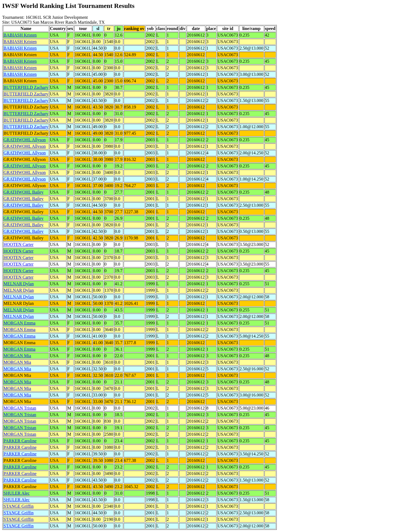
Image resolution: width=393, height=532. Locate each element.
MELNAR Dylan (19, 284)
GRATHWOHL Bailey (24, 192)
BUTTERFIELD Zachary (26, 87)
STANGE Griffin (19, 506)
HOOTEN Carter (19, 244)
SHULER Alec (17, 493)
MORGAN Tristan (20, 408)
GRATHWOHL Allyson (25, 140)
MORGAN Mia (17, 356)
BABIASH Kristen (20, 35)
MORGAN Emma (20, 323)
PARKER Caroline (20, 441)
